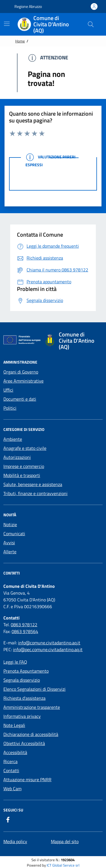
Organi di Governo (21, 372)
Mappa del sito (65, 841)
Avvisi (9, 543)
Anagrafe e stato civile (25, 448)
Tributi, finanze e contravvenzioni (35, 493)
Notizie (10, 524)
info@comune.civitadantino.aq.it (49, 643)
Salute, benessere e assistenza (33, 484)
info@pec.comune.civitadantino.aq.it (48, 649)
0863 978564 (25, 631)
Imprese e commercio (24, 466)
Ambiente (13, 439)
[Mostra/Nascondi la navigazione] (7, 24)
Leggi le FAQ (15, 662)
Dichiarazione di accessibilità (31, 734)
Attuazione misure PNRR (27, 780)
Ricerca (10, 761)
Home (20, 41)
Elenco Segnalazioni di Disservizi (34, 689)
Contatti (11, 770)
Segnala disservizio (22, 680)
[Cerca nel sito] (91, 24)
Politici (10, 408)
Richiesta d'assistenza (24, 698)
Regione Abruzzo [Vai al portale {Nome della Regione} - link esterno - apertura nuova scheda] (25, 7)
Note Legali (14, 725)
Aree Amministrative (23, 381)
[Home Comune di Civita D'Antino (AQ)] (48, 24)
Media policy (15, 841)
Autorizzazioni (17, 457)
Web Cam (12, 789)
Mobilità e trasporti (22, 475)
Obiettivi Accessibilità (24, 743)
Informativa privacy (22, 716)
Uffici (8, 390)
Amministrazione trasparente (32, 707)
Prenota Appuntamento (26, 671)
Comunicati (14, 534)
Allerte (10, 552)
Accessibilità (15, 752)
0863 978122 (24, 625)
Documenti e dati (20, 399)
